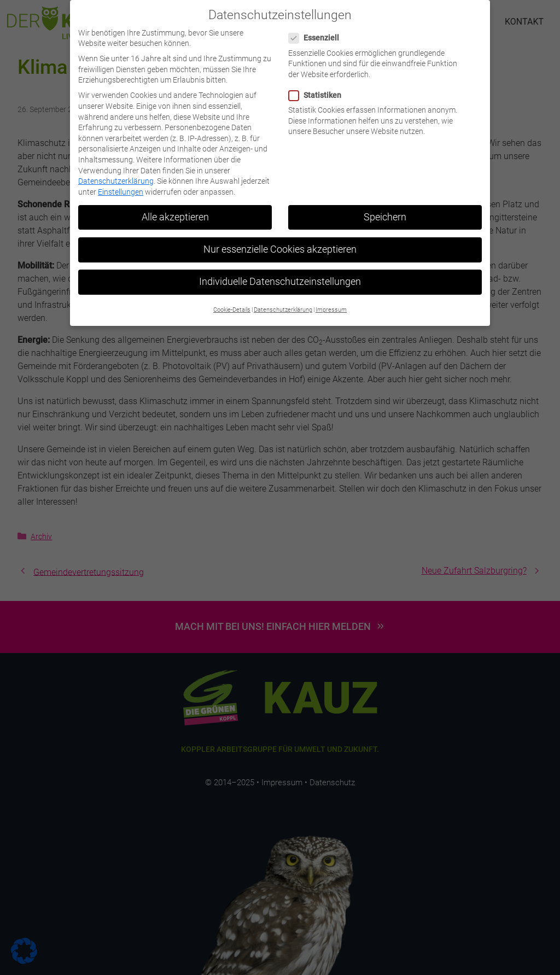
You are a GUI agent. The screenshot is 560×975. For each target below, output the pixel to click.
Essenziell (317, 30)
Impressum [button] (331, 302)
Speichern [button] (385, 209)
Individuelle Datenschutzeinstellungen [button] (280, 273)
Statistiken (318, 87)
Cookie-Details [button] (232, 302)
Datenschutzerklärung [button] (283, 302)
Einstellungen (121, 184)
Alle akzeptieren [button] (175, 209)
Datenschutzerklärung (116, 173)
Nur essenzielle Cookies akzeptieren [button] (280, 241)
